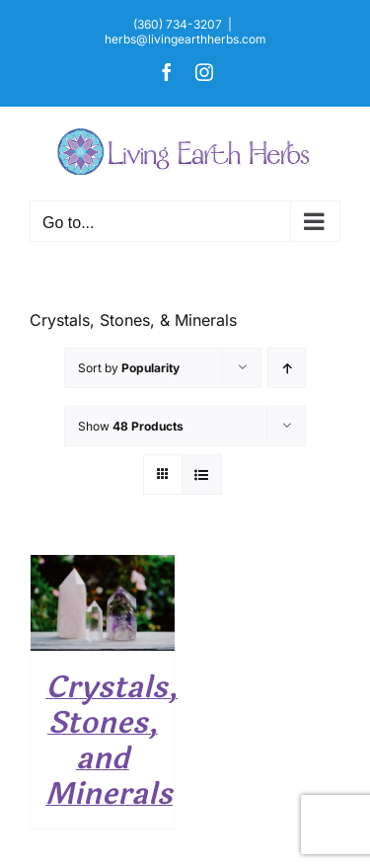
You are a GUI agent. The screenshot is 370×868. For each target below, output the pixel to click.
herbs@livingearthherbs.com (185, 39)
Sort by (129, 368)
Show (131, 426)
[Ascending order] (287, 368)
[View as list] (202, 474)
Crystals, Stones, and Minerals (111, 741)
